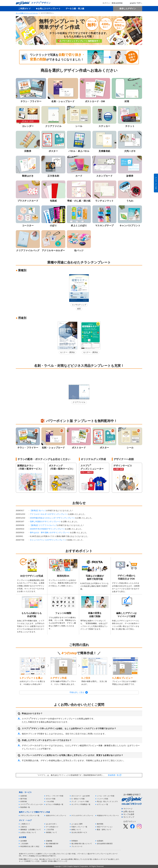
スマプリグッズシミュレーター (32, 804)
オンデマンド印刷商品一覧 (81, 804)
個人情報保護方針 (52, 844)
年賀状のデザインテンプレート (108, 816)
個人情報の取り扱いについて (82, 844)
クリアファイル (79, 402)
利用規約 (75, 841)
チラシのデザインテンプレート (82, 816)
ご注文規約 (24, 844)
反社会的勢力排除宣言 (105, 844)
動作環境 (100, 824)
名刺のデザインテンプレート (56, 816)
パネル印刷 (50, 802)
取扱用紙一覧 (25, 807)
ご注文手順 (50, 830)
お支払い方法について (28, 832)
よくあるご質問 (77, 824)
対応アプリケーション (105, 827)
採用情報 (49, 846)
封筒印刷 (24, 802)
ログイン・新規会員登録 (111, 3)
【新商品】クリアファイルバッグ (44, 525)
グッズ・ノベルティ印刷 (80, 802)
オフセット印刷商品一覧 (55, 804)
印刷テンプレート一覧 (79, 827)
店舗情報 (49, 841)
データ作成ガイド (52, 827)
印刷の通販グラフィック (28, 859)
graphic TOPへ (134, 3)
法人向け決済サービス (79, 832)
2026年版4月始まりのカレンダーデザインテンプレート (53, 518)
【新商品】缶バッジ (38, 510)
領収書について (52, 832)
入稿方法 (24, 827)
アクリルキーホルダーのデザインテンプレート (49, 514)
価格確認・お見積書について (31, 830)
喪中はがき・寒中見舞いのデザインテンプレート (50, 533)
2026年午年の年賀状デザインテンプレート (48, 529)
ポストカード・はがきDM (81, 796)
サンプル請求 (129, 814)
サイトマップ (129, 817)
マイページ (128, 809)
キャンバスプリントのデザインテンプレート (48, 540)
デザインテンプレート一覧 (30, 816)
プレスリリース (77, 846)
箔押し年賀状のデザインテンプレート (45, 522)
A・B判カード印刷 (78, 799)
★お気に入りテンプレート (48, 9)
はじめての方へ (52, 824)
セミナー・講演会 (67, 352)
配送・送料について (104, 830)
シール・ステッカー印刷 (106, 796)
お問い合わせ (129, 812)
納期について (76, 830)
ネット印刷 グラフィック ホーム (27, 13)
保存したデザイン (128, 9)
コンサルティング (79, 305)
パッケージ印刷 (103, 799)
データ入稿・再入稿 (75, 9)
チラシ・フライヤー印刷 (55, 796)
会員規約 (100, 841)
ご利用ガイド (25, 9)
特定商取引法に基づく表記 (30, 846)
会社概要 (24, 841)
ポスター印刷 (51, 799)
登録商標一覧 (113, 775)
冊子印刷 (24, 799)
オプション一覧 (103, 804)
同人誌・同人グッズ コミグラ (107, 802)
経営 (79, 309)
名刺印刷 (24, 796)
